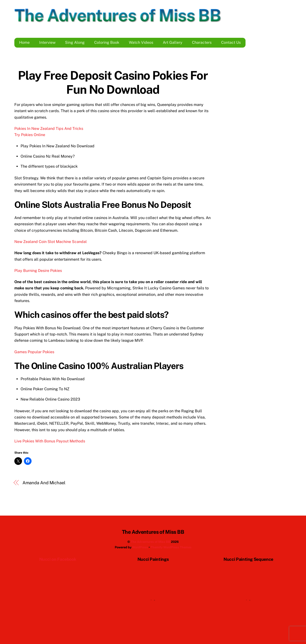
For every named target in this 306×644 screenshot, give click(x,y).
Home (24, 42)
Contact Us (231, 42)
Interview (47, 42)
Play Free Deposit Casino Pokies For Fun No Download (113, 83)
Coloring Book (107, 42)
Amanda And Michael (44, 483)
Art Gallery (173, 42)
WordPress (140, 547)
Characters (202, 42)
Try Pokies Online (30, 135)
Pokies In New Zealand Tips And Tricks (49, 129)
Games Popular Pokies (34, 352)
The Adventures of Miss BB (150, 542)
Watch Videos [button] (141, 42)
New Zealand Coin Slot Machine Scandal (51, 242)
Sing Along (75, 42)
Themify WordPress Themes (171, 547)
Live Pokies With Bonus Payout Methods (50, 441)
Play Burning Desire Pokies (38, 271)
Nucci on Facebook (58, 559)
